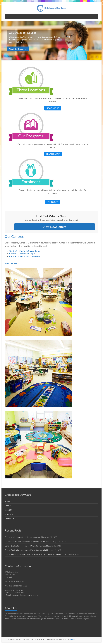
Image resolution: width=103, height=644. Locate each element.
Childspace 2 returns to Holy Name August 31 (24, 537)
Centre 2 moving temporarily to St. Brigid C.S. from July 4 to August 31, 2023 (37, 554)
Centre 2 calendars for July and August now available (27, 550)
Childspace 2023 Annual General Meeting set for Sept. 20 (28, 541)
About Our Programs (18, 49)
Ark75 (73, 639)
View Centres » (12, 263)
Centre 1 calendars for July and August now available (27, 546)
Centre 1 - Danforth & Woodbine (25, 251)
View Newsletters (55, 227)
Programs (9, 514)
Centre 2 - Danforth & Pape (22, 254)
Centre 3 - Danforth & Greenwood (25, 256)
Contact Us (9, 519)
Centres (8, 506)
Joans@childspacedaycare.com (25, 595)
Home (7, 501)
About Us (8, 510)
